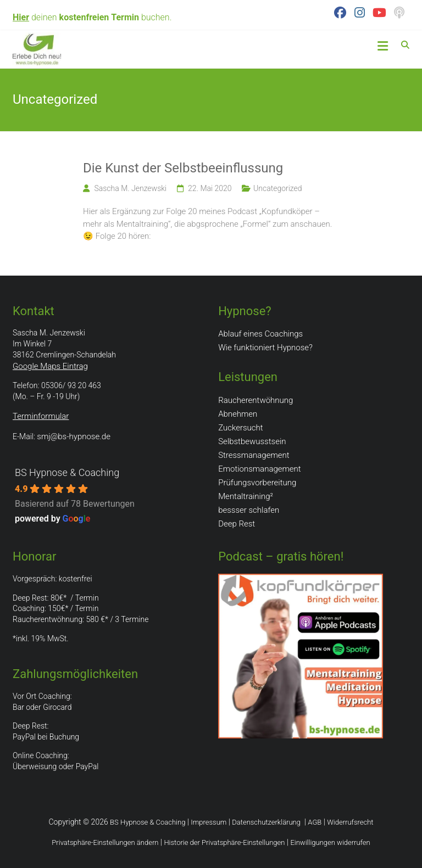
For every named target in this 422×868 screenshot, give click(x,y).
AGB (315, 822)
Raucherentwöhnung (256, 400)
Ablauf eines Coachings (260, 334)
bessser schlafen (249, 510)
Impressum (209, 822)
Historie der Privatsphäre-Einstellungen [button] (224, 842)
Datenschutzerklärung (266, 822)
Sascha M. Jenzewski (130, 188)
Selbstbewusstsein (252, 441)
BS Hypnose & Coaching (67, 472)
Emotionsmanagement (260, 469)
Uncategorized (278, 188)
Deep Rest (237, 524)
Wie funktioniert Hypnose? (265, 348)
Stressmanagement (254, 455)
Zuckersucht (240, 428)
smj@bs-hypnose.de (74, 436)
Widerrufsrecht (350, 822)
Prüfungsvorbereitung (257, 483)
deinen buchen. (92, 17)
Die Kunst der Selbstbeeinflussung (183, 168)
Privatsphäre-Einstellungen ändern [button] (105, 842)
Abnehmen (238, 414)
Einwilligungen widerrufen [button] (330, 842)
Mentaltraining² (246, 496)
